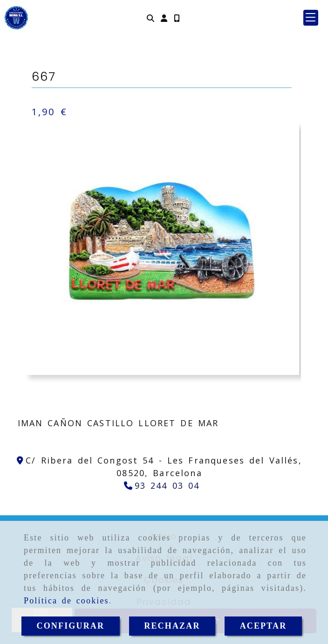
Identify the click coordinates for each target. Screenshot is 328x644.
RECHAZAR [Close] (172, 626)
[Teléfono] (162, 485)
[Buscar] (150, 18)
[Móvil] (177, 18)
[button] (164, 18)
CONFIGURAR (71, 626)
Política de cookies (66, 601)
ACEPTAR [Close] (263, 626)
